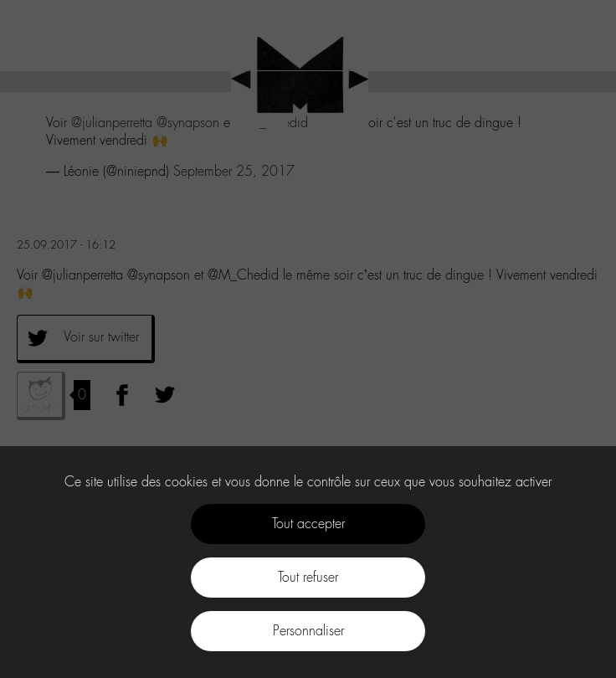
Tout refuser (308, 577)
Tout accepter (308, 524)
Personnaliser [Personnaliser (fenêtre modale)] (308, 631)
